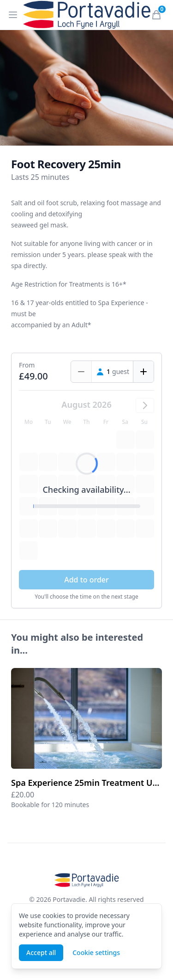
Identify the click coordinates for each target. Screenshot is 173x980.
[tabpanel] (86, 88)
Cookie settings (96, 952)
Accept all (41, 952)
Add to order (86, 580)
